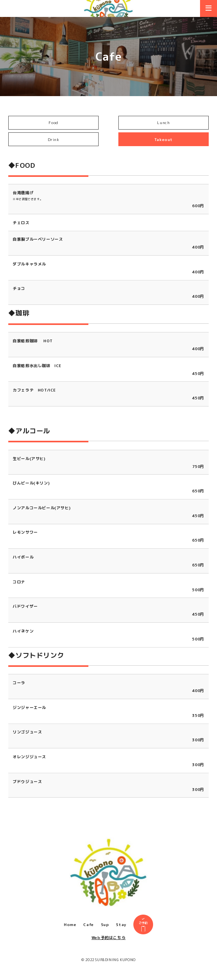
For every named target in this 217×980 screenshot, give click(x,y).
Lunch (163, 122)
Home (70, 930)
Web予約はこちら (108, 943)
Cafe (88, 930)
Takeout (164, 139)
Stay (121, 930)
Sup (105, 930)
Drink (54, 139)
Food (53, 122)
